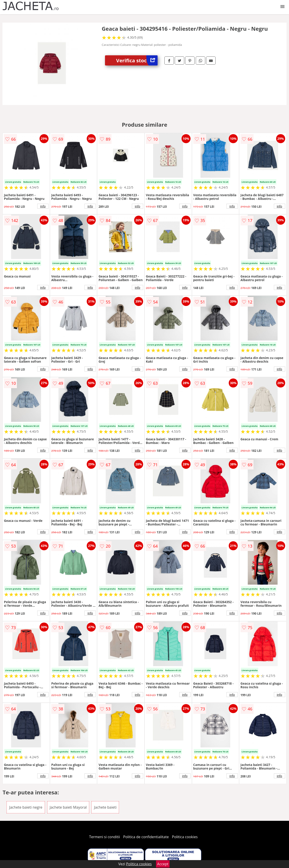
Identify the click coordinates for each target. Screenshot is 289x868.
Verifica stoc (137, 60)
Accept (163, 864)
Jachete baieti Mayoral (68, 807)
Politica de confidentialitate (146, 837)
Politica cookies (185, 837)
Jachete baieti (105, 807)
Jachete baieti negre (26, 807)
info (43, 206)
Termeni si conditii (105, 837)
